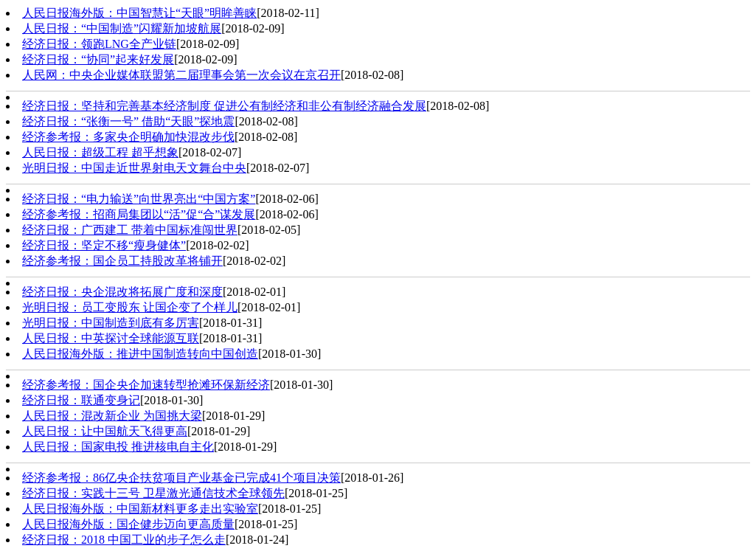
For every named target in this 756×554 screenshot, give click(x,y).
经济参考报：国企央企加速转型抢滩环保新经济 (146, 385)
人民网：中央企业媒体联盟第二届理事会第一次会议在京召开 (181, 75)
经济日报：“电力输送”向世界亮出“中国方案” (139, 199)
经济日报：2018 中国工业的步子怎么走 (124, 540)
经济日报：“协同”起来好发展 (98, 59)
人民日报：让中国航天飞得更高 (105, 431)
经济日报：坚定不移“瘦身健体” (104, 245)
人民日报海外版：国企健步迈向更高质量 (128, 524)
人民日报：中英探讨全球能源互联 (111, 338)
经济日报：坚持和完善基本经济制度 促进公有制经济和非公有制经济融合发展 (224, 106)
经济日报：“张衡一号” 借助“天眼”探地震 (128, 121)
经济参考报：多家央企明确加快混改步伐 (128, 137)
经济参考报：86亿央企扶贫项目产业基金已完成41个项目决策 (181, 478)
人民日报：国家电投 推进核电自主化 (118, 447)
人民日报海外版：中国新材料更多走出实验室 (140, 509)
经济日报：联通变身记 (81, 400)
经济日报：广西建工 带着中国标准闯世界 (130, 230)
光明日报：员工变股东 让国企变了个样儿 (130, 307)
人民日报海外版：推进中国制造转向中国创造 (140, 354)
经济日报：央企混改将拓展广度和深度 (122, 292)
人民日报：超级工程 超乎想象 (100, 152)
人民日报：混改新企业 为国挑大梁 (112, 416)
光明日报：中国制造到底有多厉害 (111, 323)
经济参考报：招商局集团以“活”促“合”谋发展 (139, 214)
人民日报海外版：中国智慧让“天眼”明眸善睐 (139, 13)
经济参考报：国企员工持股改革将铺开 (122, 261)
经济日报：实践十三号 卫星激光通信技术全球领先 (153, 493)
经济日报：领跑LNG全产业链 (99, 44)
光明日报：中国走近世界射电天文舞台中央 (134, 168)
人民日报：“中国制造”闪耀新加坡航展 (122, 28)
